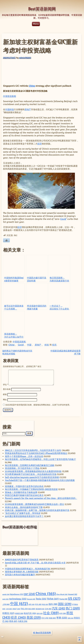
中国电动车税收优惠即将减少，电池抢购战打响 (28, 568)
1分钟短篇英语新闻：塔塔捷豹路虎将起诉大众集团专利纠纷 (33, 471)
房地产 (28, 109)
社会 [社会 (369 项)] (51, 612)
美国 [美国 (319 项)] (34, 617)
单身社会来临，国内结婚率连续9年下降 (24, 507)
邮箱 (5, 394)
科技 (12, 109)
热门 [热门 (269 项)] (73, 608)
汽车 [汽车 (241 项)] (59, 608)
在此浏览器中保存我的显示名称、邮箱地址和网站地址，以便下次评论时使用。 (38, 404)
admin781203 (25, 58)
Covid (63, 219)
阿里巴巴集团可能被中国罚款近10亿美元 (24, 495)
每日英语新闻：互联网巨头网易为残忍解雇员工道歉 (30, 465)
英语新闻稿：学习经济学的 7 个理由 (22, 468)
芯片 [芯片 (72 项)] (45, 618)
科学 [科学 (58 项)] (63, 613)
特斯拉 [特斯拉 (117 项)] (8, 613)
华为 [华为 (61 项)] (38, 604)
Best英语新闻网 (42, 9)
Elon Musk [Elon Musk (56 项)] (62, 594)
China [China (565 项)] (46, 593)
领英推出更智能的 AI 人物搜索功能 (22, 571)
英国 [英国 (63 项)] (52, 618)
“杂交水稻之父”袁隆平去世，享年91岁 (23, 513)
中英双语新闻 (10, 96)
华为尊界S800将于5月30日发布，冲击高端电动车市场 (31, 474)
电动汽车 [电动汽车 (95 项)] (30, 613)
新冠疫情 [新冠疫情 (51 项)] (40, 608)
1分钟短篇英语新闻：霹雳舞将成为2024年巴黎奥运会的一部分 (35, 504)
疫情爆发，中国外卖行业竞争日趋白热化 (24, 486)
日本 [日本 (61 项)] (48, 608)
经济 (40, 144)
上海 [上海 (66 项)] (6, 604)
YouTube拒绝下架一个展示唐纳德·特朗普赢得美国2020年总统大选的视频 (40, 480)
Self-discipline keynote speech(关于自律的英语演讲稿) (32, 477)
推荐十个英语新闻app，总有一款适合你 (24, 456)
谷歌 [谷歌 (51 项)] (71, 618)
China (32, 86)
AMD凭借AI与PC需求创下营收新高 (22, 559)
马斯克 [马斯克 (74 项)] (23, 621)
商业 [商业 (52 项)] (45, 604)
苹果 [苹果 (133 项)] (62, 617)
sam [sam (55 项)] (6, 599)
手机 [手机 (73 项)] (24, 608)
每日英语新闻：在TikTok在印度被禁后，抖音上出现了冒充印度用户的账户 (40, 459)
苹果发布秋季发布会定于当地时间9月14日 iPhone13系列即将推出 (36, 453)
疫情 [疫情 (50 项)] (40, 613)
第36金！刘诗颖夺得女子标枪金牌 (21, 492)
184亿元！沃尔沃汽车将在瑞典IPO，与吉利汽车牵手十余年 (33, 450)
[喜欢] (6, 240)
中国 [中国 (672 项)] (19, 603)
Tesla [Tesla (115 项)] (41, 598)
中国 (7, 109)
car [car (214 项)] (29, 593)
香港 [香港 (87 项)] (13, 621)
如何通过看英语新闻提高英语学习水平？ (24, 516)
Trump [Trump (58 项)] (63, 599)
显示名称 (7, 389)
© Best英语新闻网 (42, 632)
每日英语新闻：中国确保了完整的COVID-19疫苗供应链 (31, 489)
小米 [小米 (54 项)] (9, 608)
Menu (36, 24)
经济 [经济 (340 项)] (18, 617)
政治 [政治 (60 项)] (32, 608)
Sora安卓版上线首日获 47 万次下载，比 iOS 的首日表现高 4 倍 (35, 562)
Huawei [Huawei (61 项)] (73, 594)
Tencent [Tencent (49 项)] (31, 599)
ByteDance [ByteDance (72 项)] (17, 594)
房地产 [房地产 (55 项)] (16, 608)
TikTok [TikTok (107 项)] (53, 598)
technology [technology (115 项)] (18, 598)
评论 (6, 385)
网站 (5, 399)
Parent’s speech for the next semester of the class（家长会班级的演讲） (41, 498)
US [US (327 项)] (74, 598)
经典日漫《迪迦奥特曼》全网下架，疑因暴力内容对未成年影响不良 (37, 510)
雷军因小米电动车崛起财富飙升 (20, 574)
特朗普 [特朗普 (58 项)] (19, 613)
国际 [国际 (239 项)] (65, 603)
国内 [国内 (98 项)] (53, 604)
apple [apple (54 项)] (6, 594)
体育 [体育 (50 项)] (31, 604)
